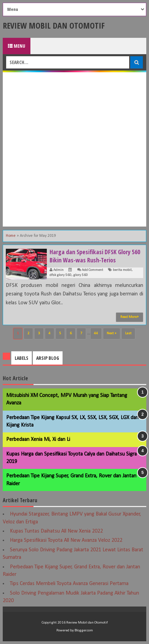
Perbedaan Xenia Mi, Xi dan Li (38, 440)
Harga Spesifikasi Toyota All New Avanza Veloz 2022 (66, 540)
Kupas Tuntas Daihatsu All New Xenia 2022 (56, 531)
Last (128, 333)
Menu (17, 46)
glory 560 (80, 275)
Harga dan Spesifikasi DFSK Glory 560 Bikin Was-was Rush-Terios (95, 256)
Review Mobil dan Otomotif (54, 25)
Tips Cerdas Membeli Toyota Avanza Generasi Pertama (69, 584)
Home (11, 236)
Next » (112, 333)
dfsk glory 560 (60, 275)
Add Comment (92, 270)
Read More (130, 317)
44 (96, 333)
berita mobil (122, 270)
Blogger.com (84, 631)
